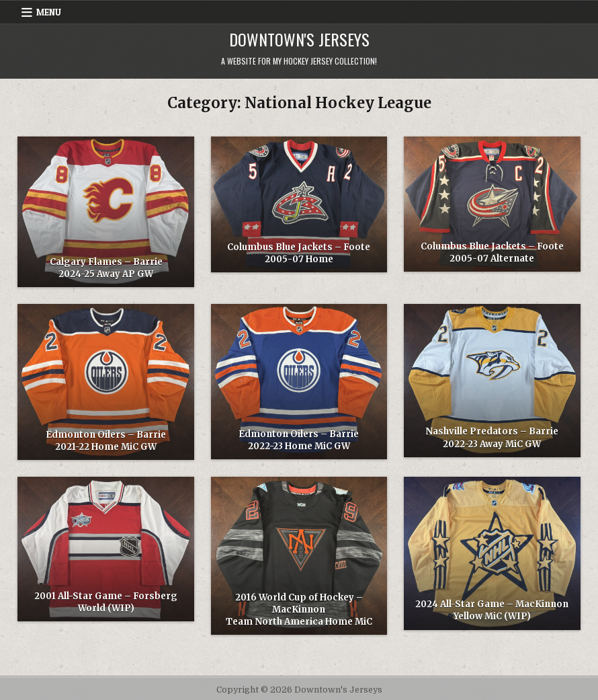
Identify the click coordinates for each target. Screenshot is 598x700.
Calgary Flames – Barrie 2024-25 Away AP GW (106, 268)
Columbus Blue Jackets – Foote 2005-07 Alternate (492, 252)
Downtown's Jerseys (299, 39)
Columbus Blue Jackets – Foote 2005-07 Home (299, 253)
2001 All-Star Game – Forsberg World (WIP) (106, 602)
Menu (49, 12)
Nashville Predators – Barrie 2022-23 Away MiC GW (492, 437)
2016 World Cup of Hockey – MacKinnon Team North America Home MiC (299, 610)
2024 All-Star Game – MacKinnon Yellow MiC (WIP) (492, 610)
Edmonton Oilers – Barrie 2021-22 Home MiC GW (106, 441)
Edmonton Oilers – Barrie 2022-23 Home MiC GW (299, 440)
